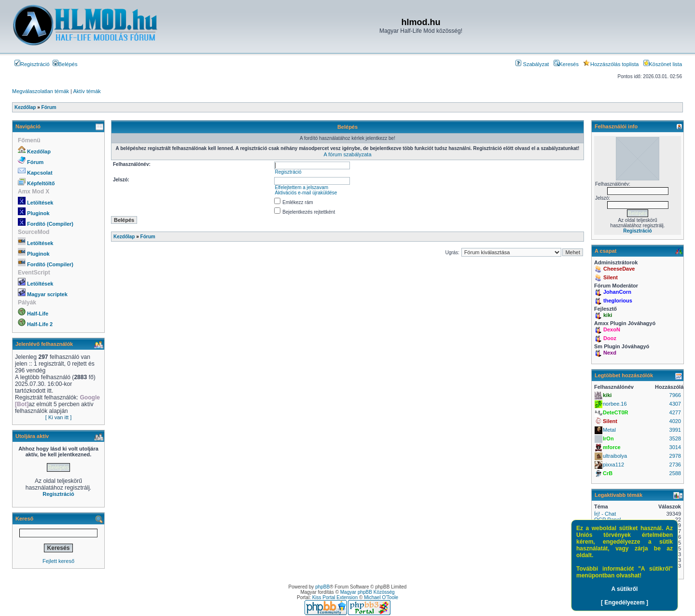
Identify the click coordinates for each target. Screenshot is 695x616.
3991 (675, 430)
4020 (675, 421)
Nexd (610, 353)
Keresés (566, 64)
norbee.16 (615, 404)
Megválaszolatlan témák (41, 91)
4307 (675, 404)
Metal (609, 430)
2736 (675, 465)
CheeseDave (619, 269)
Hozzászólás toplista (611, 64)
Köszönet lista (663, 64)
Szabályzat (532, 64)
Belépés (65, 64)
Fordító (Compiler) (50, 224)
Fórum (35, 162)
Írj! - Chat (605, 514)
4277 (675, 412)
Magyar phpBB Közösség (368, 592)
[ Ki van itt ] (58, 417)
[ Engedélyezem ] (625, 602)
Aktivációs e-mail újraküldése (306, 193)
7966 (675, 395)
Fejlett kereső (58, 561)
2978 (675, 456)
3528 (675, 438)
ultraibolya (615, 456)
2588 (675, 473)
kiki (608, 315)
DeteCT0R (616, 412)
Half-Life (38, 314)
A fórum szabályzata (347, 154)
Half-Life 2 (40, 324)
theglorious (618, 301)
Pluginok (38, 213)
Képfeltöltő (41, 183)
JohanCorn (617, 292)
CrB (608, 473)
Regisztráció (32, 64)
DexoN (612, 329)
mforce (612, 447)
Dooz (610, 338)
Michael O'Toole (381, 597)
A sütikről (625, 589)
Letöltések (40, 203)
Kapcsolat (40, 173)
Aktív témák (87, 91)
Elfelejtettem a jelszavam (301, 187)
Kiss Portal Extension (335, 597)
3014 (675, 447)
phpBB (322, 587)
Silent (611, 277)
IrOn (608, 438)
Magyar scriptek (47, 294)
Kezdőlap (39, 151)
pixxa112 (613, 465)
